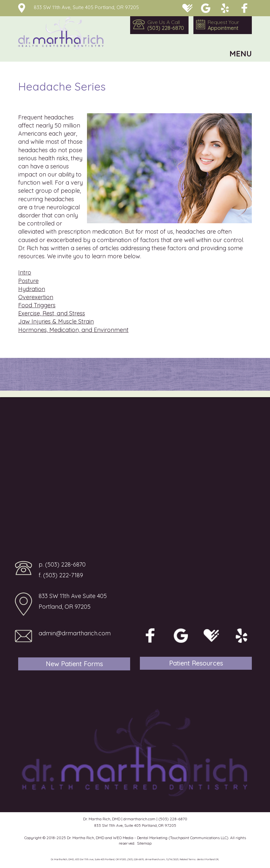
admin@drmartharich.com (75, 633)
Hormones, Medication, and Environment (73, 330)
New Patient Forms (74, 664)
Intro (25, 272)
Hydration (32, 289)
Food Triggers (37, 305)
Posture (28, 281)
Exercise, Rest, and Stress (52, 313)
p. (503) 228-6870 (62, 564)
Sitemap (144, 843)
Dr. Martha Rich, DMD (86, 838)
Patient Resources (196, 663)
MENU (241, 54)
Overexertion (36, 297)
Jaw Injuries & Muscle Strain (56, 321)
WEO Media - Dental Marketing (140, 838)
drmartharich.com (139, 819)
